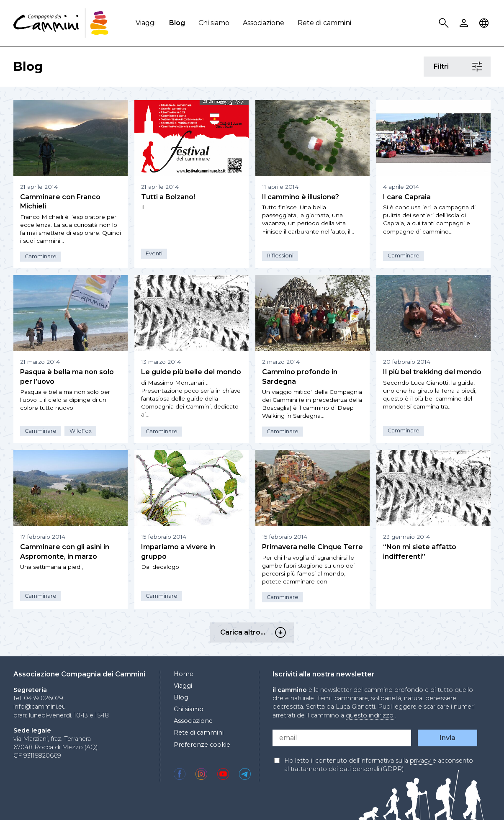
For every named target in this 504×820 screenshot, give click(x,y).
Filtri (478, 67)
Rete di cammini (324, 23)
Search (445, 23)
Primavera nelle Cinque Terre (312, 547)
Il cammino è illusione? (301, 197)
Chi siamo (214, 23)
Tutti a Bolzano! (168, 197)
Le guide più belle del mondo (191, 372)
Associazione (264, 23)
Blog (177, 23)
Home (184, 674)
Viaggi (146, 23)
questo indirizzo (370, 715)
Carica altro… (282, 632)
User (465, 23)
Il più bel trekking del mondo (432, 372)
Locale (485, 23)
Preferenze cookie (202, 745)
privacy (421, 761)
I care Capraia (407, 197)
